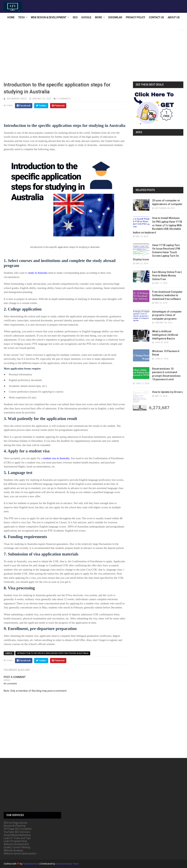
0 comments (64, 99)
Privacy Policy (136, 17)
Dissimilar (115, 17)
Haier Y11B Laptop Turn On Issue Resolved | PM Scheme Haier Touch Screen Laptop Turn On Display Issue (157, 252)
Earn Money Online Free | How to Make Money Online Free (167, 276)
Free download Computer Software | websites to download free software (167, 295)
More (99, 17)
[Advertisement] (93, 52)
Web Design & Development (49, 17)
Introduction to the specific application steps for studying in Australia (53, 653)
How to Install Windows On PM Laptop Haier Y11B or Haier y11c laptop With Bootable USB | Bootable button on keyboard (158, 225)
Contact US (156, 17)
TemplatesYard (31, 864)
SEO (75, 17)
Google (86, 17)
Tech (21, 17)
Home (11, 17)
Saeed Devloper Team (67, 864)
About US (174, 17)
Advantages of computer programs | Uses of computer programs (167, 315)
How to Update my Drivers (167, 392)
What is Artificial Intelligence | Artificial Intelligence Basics (165, 335)
